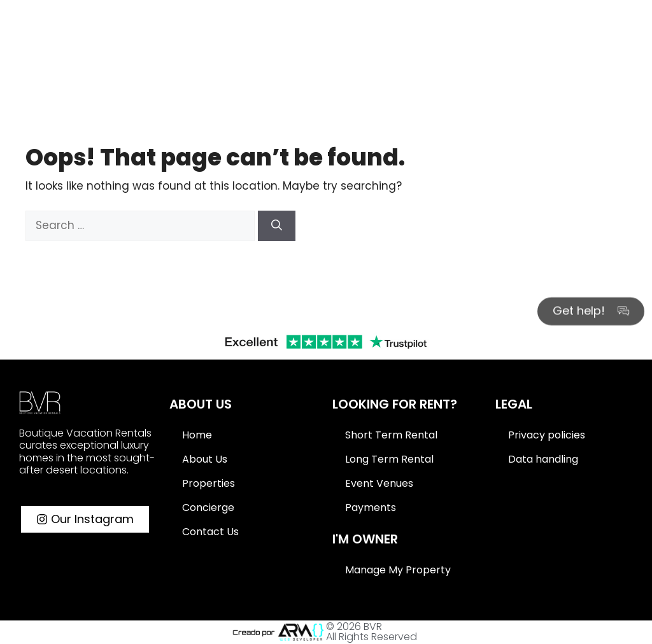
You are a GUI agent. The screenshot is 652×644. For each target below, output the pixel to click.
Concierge (208, 507)
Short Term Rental (391, 435)
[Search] (633, 17)
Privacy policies (547, 435)
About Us (205, 459)
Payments (371, 507)
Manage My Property (398, 570)
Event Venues (379, 483)
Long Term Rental (389, 459)
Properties (209, 483)
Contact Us (210, 532)
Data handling (543, 459)
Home (197, 435)
